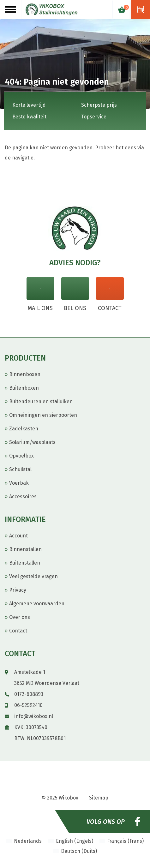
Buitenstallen (25, 563)
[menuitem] (24, 841)
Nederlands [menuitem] (28, 841)
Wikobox (69, 798)
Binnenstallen (25, 549)
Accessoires (23, 497)
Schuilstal (20, 469)
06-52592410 (28, 705)
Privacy (18, 590)
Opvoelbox (21, 456)
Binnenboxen (25, 374)
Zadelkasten (24, 429)
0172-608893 (29, 694)
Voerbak (19, 483)
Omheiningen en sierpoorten (43, 415)
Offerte (141, 9)
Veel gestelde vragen (33, 576)
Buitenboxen (24, 388)
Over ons (20, 617)
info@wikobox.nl (34, 716)
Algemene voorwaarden (37, 604)
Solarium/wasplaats (32, 442)
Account (18, 536)
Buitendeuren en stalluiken (41, 401)
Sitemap (99, 798)
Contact (18, 631)
